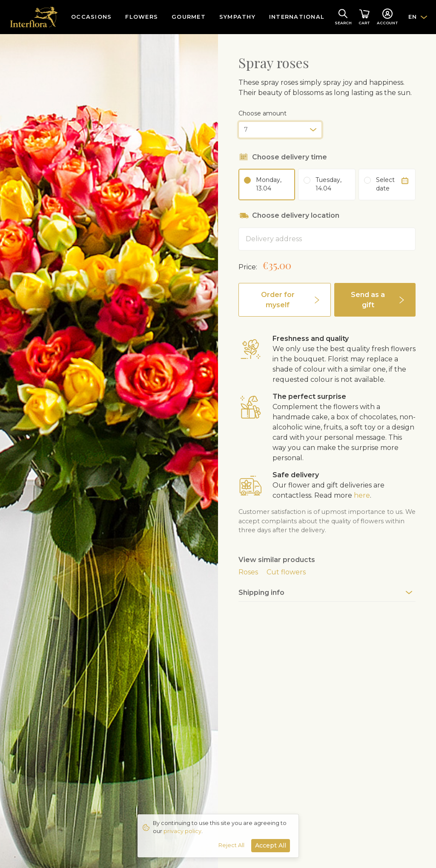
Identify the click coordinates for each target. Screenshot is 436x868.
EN (413, 17)
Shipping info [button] (261, 593)
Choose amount (262, 113)
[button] (285, 300)
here (362, 495)
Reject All (231, 845)
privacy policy (182, 831)
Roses (248, 572)
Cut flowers (286, 572)
